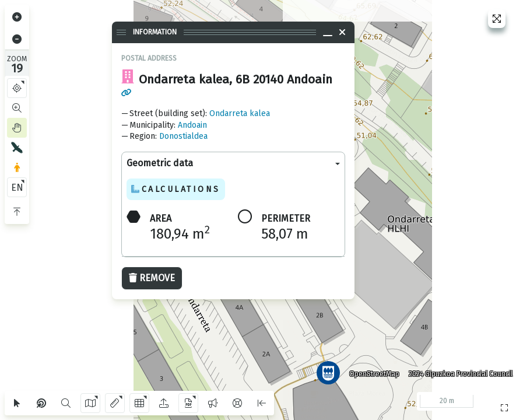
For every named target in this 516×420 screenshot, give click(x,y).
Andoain (192, 125)
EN (17, 188)
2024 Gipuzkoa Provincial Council (457, 370)
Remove (152, 278)
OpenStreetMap (371, 370)
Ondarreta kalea (240, 113)
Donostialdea (183, 136)
